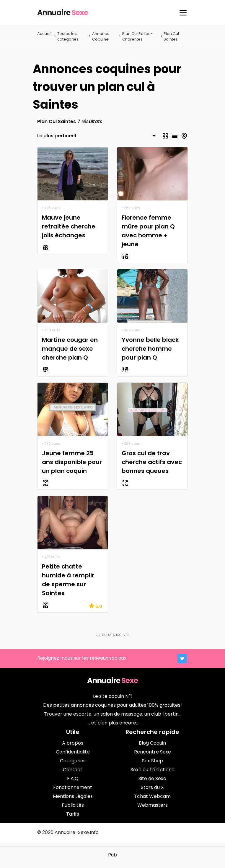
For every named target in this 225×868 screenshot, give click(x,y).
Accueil (44, 34)
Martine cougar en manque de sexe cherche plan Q (70, 349)
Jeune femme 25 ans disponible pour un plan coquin (72, 462)
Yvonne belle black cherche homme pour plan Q (150, 349)
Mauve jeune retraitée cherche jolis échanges (69, 226)
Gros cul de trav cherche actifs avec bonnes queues (152, 462)
